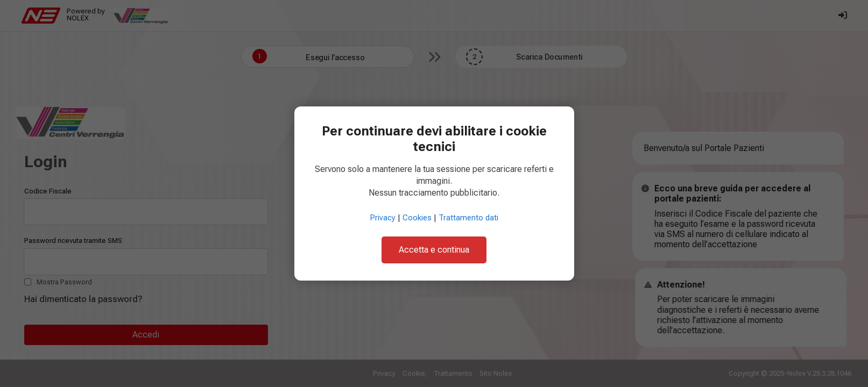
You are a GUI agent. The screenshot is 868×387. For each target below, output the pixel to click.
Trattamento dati (468, 218)
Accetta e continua (434, 250)
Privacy (383, 218)
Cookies (417, 218)
